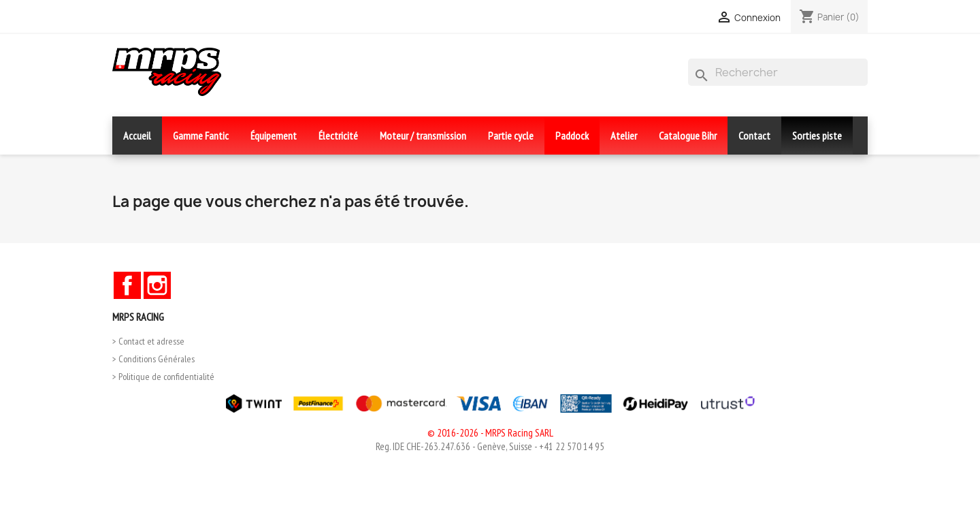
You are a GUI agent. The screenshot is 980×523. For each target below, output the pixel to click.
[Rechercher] (778, 72)
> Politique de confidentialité (163, 377)
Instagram (157, 285)
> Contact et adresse (148, 341)
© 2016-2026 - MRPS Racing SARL (490, 433)
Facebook (127, 285)
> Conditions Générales (153, 359)
